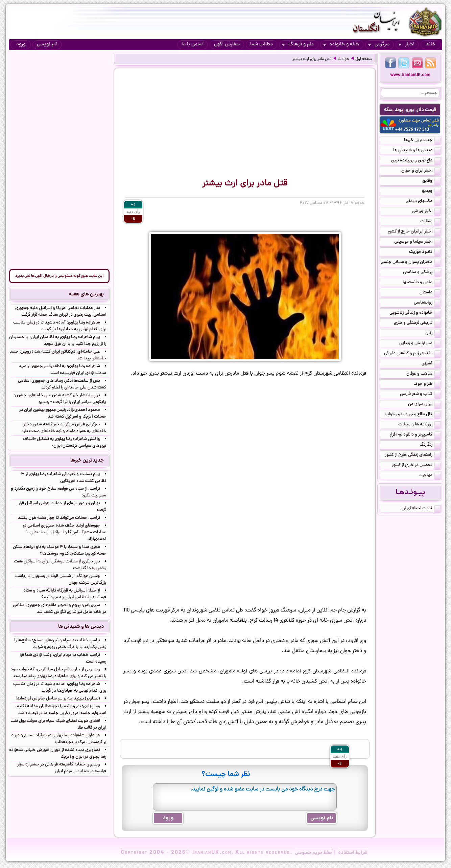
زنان (433, 334)
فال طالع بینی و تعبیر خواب (413, 415)
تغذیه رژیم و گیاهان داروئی (412, 354)
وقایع (431, 181)
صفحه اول (364, 59)
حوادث (343, 59)
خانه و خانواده (341, 44)
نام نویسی (47, 44)
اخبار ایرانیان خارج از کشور (414, 232)
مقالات (430, 222)
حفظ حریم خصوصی (313, 853)
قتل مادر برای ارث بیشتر (312, 59)
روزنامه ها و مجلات (419, 425)
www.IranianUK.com (410, 75)
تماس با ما (193, 44)
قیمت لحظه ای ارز (421, 509)
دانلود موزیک (425, 252)
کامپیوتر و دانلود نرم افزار (415, 435)
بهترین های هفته (86, 294)
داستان (430, 293)
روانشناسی (427, 303)
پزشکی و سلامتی (422, 273)
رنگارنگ (430, 445)
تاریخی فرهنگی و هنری (417, 324)
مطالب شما (262, 44)
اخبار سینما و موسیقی (417, 242)
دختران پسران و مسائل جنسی (411, 263)
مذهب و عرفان (423, 374)
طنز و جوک (427, 384)
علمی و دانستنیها (422, 283)
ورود (21, 44)
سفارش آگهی (227, 44)
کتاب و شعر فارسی (420, 395)
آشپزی (431, 364)
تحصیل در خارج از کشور (416, 466)
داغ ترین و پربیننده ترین (416, 161)
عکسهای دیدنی (423, 202)
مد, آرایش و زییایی (420, 344)
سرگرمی (379, 44)
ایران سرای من (424, 405)
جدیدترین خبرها (422, 141)
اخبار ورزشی (426, 212)
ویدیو (431, 192)
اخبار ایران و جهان (421, 171)
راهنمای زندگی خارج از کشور (413, 455)
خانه (431, 44)
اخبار (406, 44)
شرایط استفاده (353, 853)
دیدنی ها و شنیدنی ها (417, 151)
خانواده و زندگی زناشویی (415, 313)
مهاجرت (430, 476)
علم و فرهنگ (298, 44)
